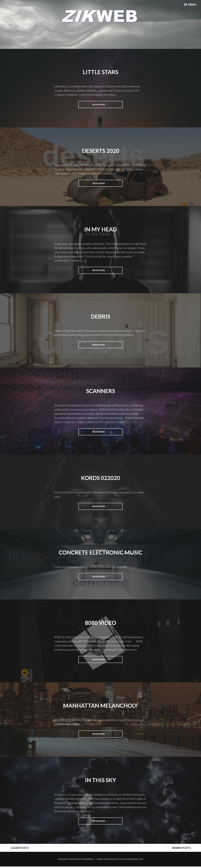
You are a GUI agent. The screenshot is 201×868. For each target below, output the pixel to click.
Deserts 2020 (101, 151)
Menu (189, 6)
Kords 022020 (100, 478)
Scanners (100, 391)
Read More (103, 106)
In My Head (101, 229)
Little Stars (101, 72)
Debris (101, 317)
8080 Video (101, 623)
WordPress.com (134, 861)
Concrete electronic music (101, 553)
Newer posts (186, 849)
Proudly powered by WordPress (76, 861)
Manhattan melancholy (100, 706)
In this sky (101, 781)
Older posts (15, 849)
